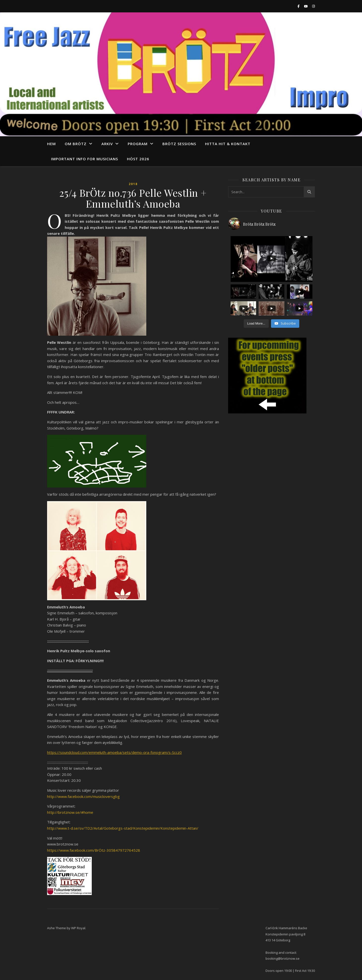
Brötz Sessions (179, 144)
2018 (133, 184)
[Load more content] (256, 324)
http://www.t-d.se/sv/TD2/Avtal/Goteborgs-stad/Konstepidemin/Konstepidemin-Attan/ (123, 828)
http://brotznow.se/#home (70, 812)
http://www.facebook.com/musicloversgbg (83, 796)
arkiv (107, 144)
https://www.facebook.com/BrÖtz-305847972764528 (94, 850)
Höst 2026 (138, 159)
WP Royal (78, 928)
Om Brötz (76, 144)
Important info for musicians (85, 159)
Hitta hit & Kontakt (228, 144)
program (138, 144)
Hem (51, 144)
